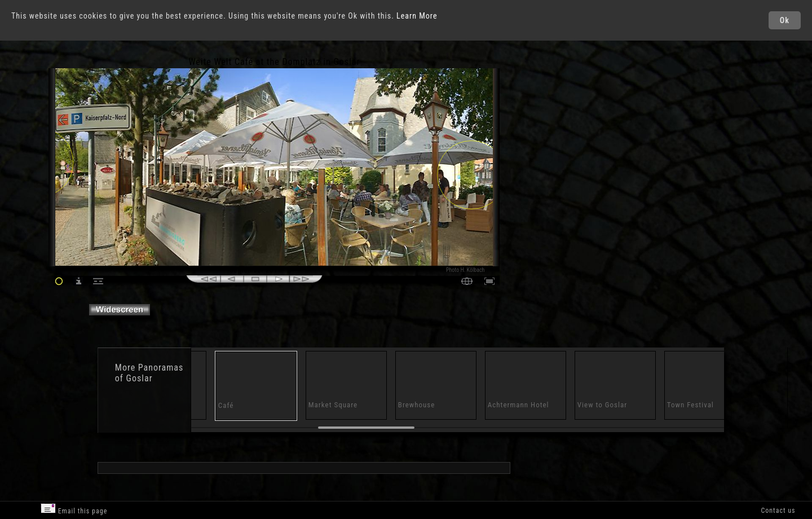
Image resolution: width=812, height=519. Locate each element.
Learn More (417, 16)
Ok (785, 20)
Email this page (74, 509)
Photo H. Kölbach (465, 270)
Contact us (778, 511)
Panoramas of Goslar (149, 373)
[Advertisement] (550, 152)
